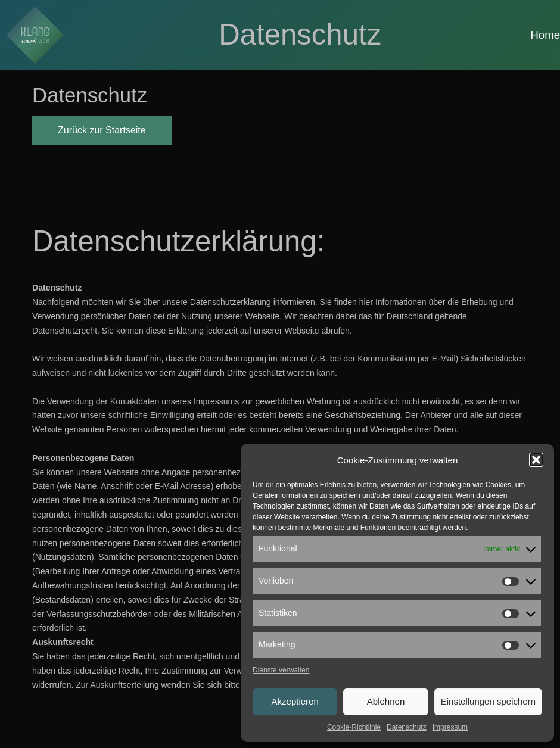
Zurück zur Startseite (102, 130)
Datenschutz (407, 727)
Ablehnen (386, 701)
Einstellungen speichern (488, 701)
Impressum (450, 727)
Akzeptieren (295, 701)
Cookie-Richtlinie (354, 727)
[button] (536, 460)
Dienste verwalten (281, 670)
